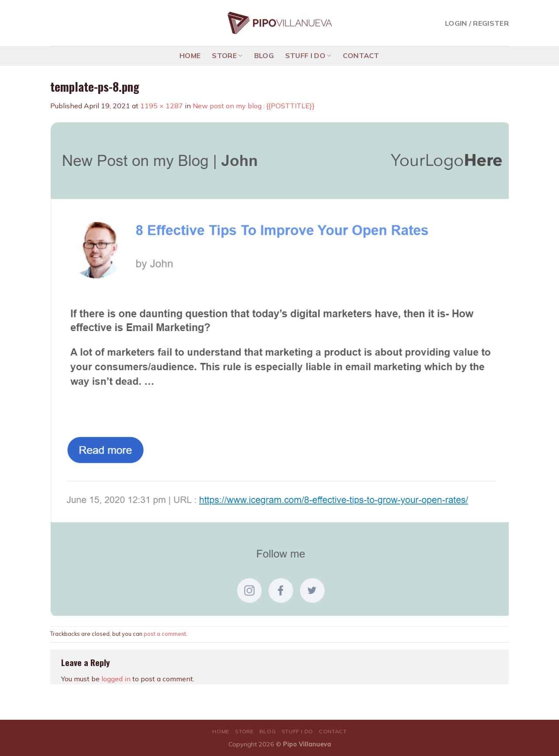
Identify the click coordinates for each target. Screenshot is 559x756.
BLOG (264, 55)
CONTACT (361, 55)
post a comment (165, 634)
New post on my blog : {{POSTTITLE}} (254, 106)
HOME (190, 55)
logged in (116, 679)
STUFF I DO (308, 55)
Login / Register (477, 23)
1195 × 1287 (162, 106)
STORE (227, 55)
